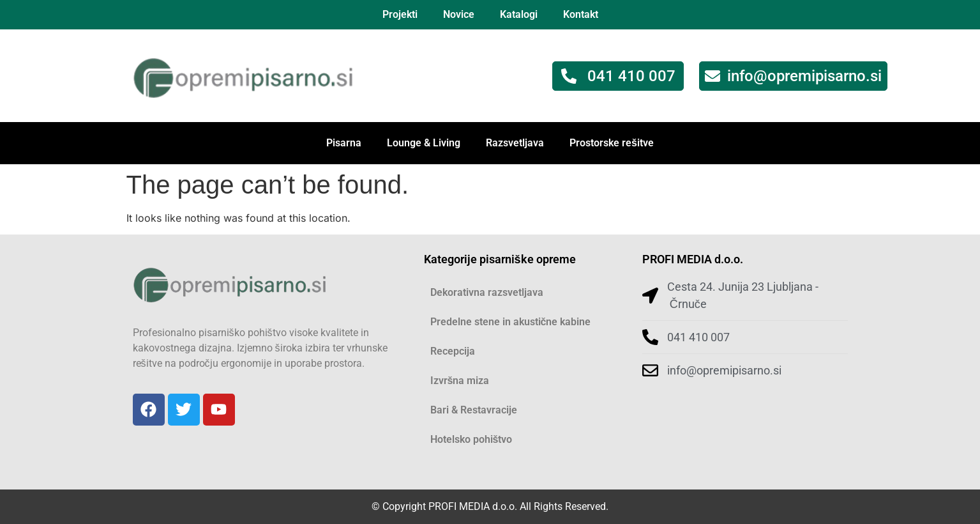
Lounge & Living (424, 143)
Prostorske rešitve (612, 143)
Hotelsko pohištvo (471, 439)
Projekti (400, 14)
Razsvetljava (515, 143)
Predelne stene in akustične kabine (511, 322)
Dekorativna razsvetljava (487, 292)
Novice (459, 14)
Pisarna (344, 143)
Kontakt (581, 14)
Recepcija (453, 351)
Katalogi (519, 14)
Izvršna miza (460, 381)
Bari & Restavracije (474, 410)
